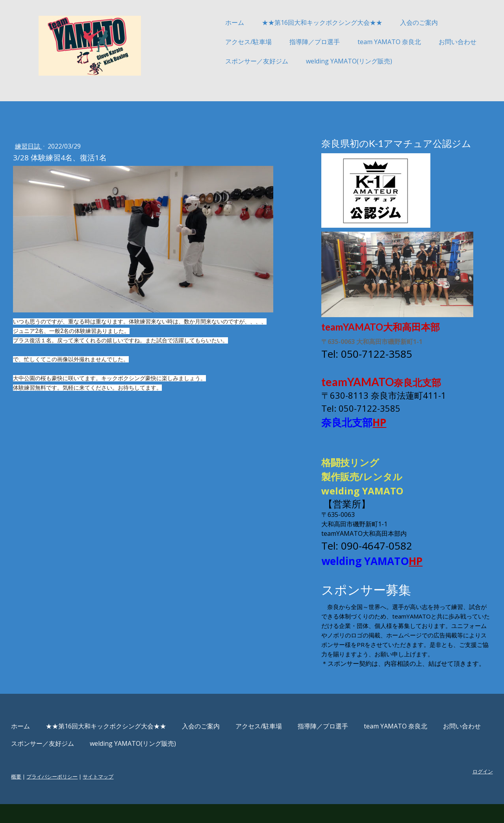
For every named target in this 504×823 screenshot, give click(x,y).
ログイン (458, 790)
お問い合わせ (433, 42)
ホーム (210, 22)
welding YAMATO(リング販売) (325, 61)
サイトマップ (122, 795)
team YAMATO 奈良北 (365, 42)
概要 (41, 795)
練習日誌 (53, 146)
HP (373, 422)
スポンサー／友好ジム (232, 61)
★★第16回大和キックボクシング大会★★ (298, 22)
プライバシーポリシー (76, 795)
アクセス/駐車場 (224, 42)
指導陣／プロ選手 (290, 42)
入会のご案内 (395, 22)
